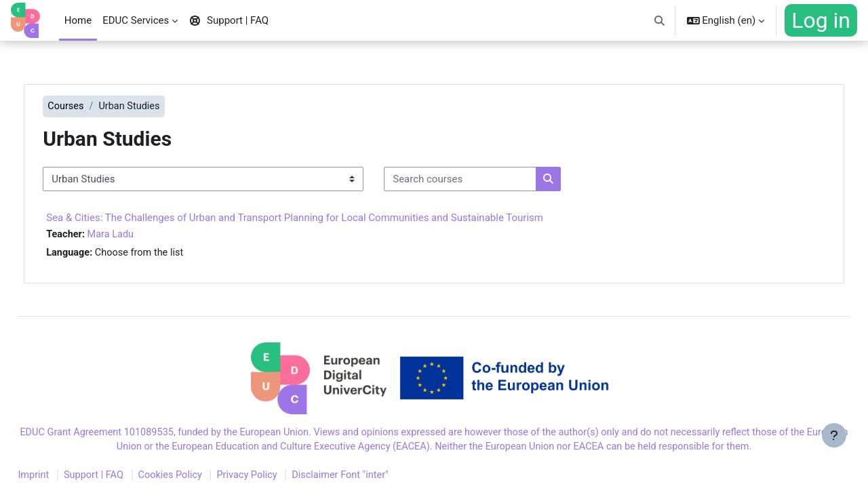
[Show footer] (834, 463)
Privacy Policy (284, 479)
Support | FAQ (126, 479)
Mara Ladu (141, 235)
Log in (821, 20)
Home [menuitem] (78, 20)
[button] (659, 20)
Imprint (64, 479)
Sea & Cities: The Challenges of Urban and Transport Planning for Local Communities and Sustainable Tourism (324, 218)
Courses (95, 106)
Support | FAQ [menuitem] (229, 20)
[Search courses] (489, 180)
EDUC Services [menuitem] (136, 20)
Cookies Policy (205, 479)
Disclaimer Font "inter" (380, 479)
